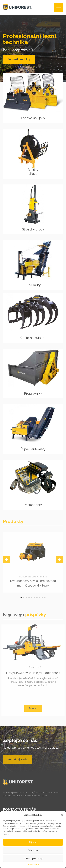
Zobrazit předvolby (33, 858)
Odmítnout (33, 850)
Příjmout (33, 842)
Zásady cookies (33, 864)
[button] (62, 815)
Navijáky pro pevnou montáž (33, 577)
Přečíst (33, 708)
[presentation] (7, 560)
